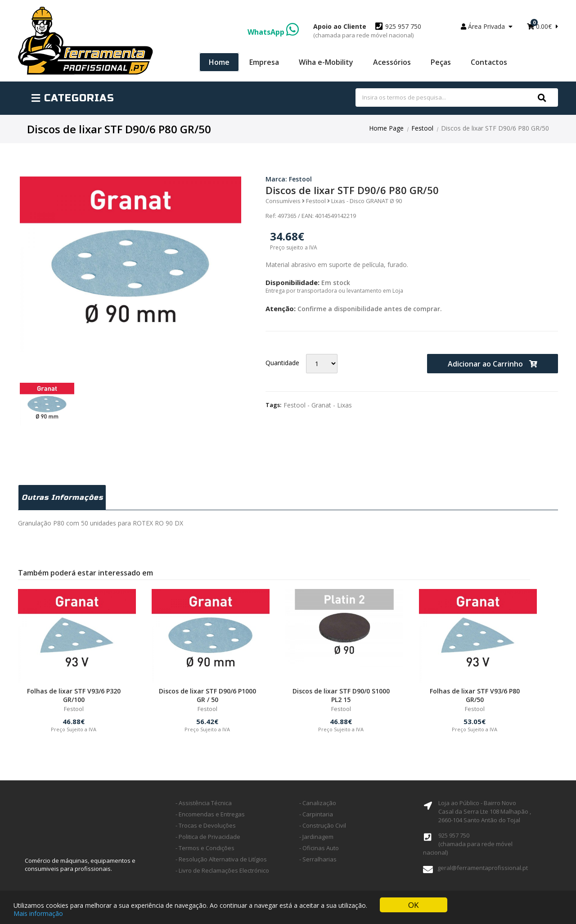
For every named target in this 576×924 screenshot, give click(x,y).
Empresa (264, 62)
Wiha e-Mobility (326, 62)
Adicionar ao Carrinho (493, 364)
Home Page (386, 128)
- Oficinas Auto (319, 848)
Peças (441, 62)
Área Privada (487, 26)
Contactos (489, 62)
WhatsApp (273, 32)
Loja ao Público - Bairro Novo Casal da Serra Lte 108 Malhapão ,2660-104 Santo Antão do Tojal (485, 811)
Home (219, 62)
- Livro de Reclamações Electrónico (222, 870)
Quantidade (282, 363)
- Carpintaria (316, 814)
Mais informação (38, 914)
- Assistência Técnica (204, 803)
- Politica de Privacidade (208, 837)
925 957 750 (367, 31)
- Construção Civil (323, 825)
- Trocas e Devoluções (206, 825)
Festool (422, 128)
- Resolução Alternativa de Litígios (221, 859)
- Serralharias (318, 859)
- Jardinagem (316, 837)
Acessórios (392, 62)
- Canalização (318, 803)
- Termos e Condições (205, 848)
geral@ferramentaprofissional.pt (483, 868)
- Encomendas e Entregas (210, 814)
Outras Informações (62, 497)
